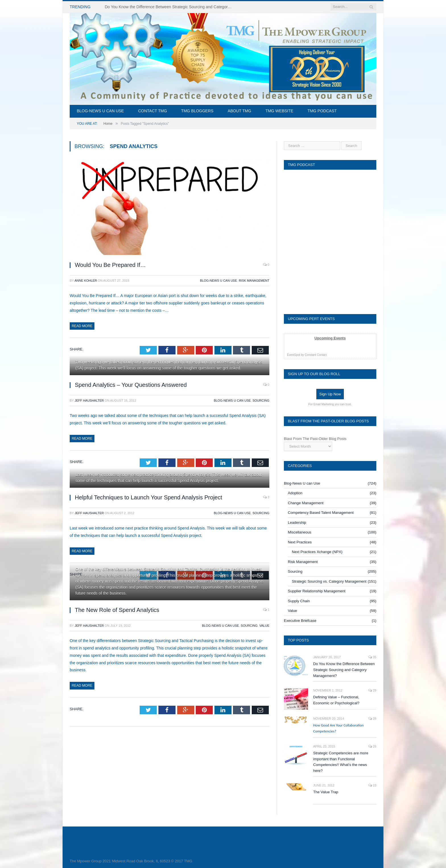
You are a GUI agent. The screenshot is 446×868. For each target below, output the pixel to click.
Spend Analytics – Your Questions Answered (131, 385)
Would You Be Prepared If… (110, 265)
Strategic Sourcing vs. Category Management (329, 581)
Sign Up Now (330, 394)
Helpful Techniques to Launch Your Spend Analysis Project (148, 497)
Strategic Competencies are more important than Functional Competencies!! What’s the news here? (341, 762)
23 (372, 785)
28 (372, 719)
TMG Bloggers (197, 111)
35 (372, 657)
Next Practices (300, 542)
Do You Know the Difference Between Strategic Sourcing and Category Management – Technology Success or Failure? (170, 7)
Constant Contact (316, 355)
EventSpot (294, 355)
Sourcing (261, 400)
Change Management (306, 503)
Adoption (295, 493)
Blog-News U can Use (100, 111)
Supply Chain (299, 601)
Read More (82, 326)
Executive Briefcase (300, 621)
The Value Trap (326, 792)
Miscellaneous (300, 532)
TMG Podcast (322, 111)
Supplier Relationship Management (317, 591)
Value (264, 626)
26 (372, 746)
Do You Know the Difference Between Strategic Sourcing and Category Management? (344, 670)
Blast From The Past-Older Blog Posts (315, 439)
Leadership (297, 523)
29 (372, 690)
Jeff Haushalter (89, 400)
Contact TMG (153, 111)
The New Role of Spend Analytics (117, 610)
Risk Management (254, 281)
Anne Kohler (86, 281)
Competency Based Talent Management (321, 513)
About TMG (239, 111)
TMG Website (279, 111)
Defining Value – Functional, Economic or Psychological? (336, 700)
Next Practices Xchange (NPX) (317, 552)
